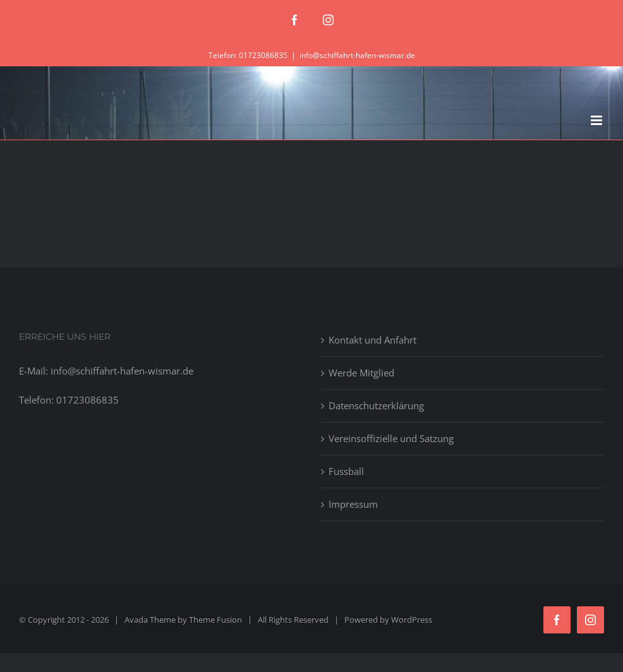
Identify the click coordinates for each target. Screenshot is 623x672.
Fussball (346, 471)
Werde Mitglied (361, 373)
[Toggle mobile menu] (597, 120)
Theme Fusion (215, 620)
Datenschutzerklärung (376, 405)
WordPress (412, 620)
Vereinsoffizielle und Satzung (391, 438)
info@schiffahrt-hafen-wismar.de (357, 55)
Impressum (353, 504)
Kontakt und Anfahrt (372, 340)
